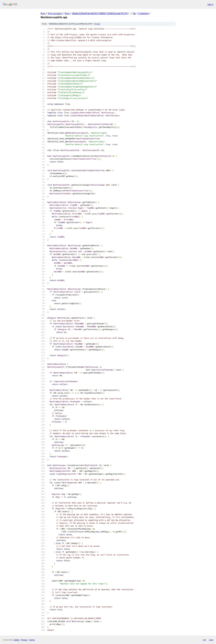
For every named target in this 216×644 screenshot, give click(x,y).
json (211, 640)
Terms (32, 640)
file (97, 24)
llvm (43, 13)
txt (204, 640)
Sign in (210, 4)
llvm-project (55, 13)
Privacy (24, 640)
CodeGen (143, 13)
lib (134, 13)
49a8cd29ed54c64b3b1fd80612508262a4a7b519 (100, 13)
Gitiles (17, 640)
